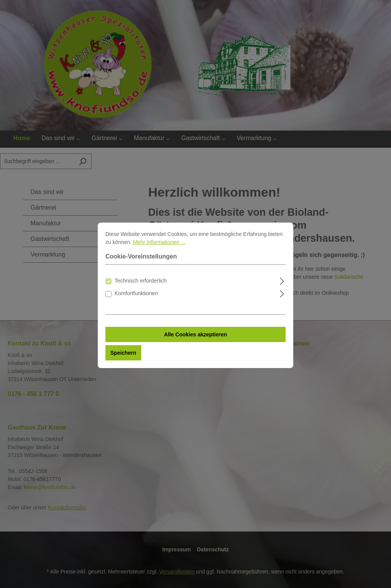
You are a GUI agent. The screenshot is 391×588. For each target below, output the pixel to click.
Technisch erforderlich (141, 288)
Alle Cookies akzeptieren (196, 341)
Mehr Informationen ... (159, 249)
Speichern (123, 360)
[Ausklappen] (282, 287)
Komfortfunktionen (136, 300)
